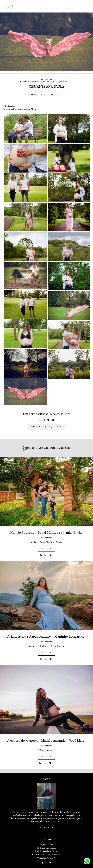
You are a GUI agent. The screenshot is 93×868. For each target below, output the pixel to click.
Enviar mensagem (48, 848)
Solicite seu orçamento (46, 427)
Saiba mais (46, 828)
